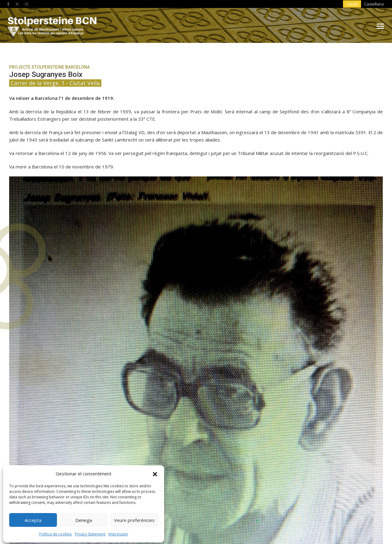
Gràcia (196, 338)
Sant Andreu (86, 373)
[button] (155, 472)
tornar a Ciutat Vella (312, 171)
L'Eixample (85, 356)
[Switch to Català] (314, 4)
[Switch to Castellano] (333, 4)
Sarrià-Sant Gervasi (196, 391)
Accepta (33, 519)
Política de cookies (55, 533)
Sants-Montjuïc (307, 373)
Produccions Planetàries (335, 518)
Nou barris (307, 356)
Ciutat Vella (86, 338)
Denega (84, 519)
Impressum (118, 533)
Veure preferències (134, 519)
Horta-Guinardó (307, 338)
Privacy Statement (90, 533)
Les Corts (196, 356)
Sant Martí (196, 373)
